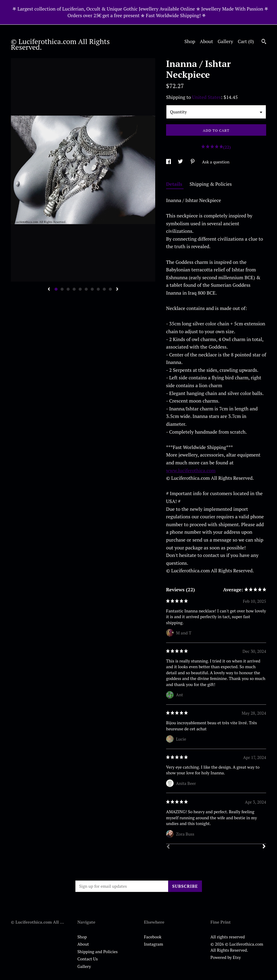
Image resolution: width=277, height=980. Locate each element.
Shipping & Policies (211, 184)
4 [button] (74, 289)
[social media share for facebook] (169, 162)
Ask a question (216, 162)
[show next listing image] (117, 289)
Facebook (153, 937)
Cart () (246, 41)
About (206, 41)
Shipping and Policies (98, 952)
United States (206, 97)
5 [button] (80, 289)
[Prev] (168, 847)
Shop (190, 41)
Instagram (154, 944)
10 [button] (110, 289)
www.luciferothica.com (191, 470)
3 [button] (68, 289)
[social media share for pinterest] (193, 162)
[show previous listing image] (49, 289)
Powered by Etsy (225, 957)
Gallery (225, 41)
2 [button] (62, 289)
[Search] (264, 42)
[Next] (264, 847)
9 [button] (104, 289)
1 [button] (56, 289)
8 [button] (98, 289)
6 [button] (86, 289)
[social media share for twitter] (181, 162)
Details (175, 184)
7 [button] (92, 289)
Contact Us (88, 959)
